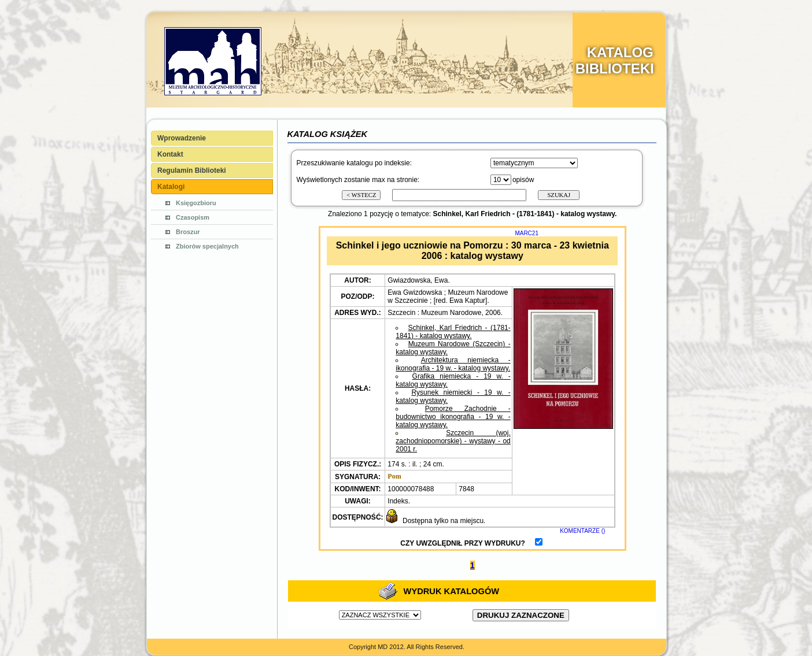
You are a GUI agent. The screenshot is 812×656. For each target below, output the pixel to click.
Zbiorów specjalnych (207, 246)
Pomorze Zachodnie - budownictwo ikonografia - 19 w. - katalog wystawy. (453, 417)
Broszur (188, 232)
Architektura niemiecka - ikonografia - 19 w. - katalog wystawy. (453, 364)
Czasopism (193, 217)
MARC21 (527, 233)
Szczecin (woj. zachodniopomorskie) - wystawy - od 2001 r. (453, 441)
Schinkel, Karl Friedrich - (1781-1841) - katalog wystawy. (453, 332)
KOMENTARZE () (582, 531)
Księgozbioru (196, 203)
